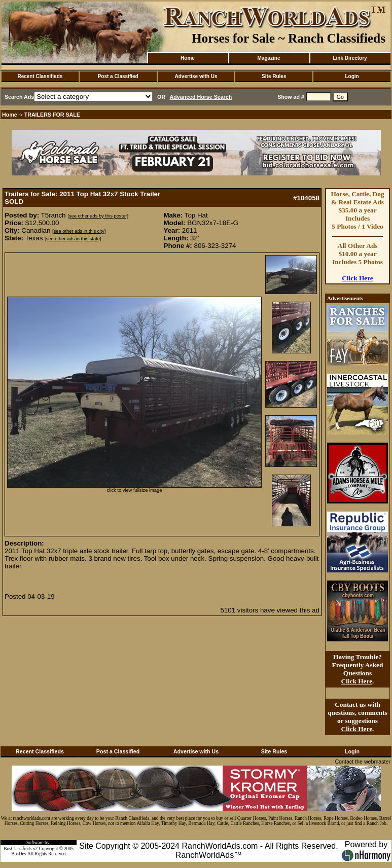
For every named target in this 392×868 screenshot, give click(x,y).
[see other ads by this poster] (98, 216)
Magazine (269, 58)
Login (352, 76)
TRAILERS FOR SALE (52, 115)
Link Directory (350, 58)
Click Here (358, 278)
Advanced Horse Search (201, 97)
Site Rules (274, 76)
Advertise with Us (196, 76)
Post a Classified (118, 76)
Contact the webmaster (363, 762)
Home (188, 58)
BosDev (19, 854)
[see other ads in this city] (79, 231)
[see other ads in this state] (73, 239)
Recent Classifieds (40, 76)
